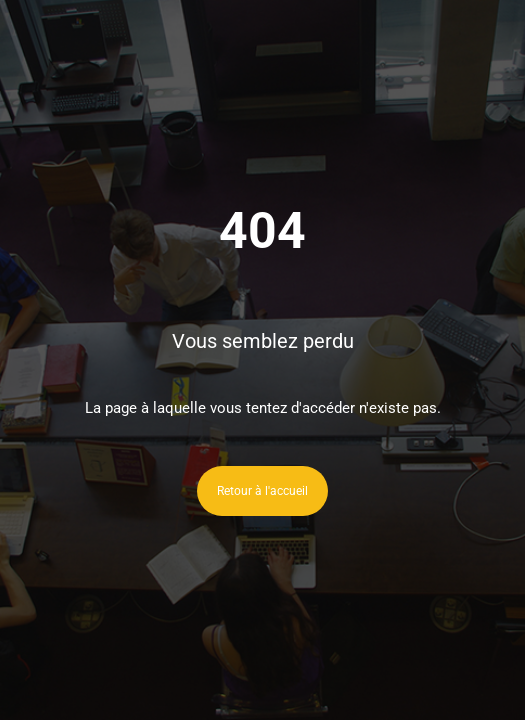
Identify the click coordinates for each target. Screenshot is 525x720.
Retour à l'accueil (262, 491)
